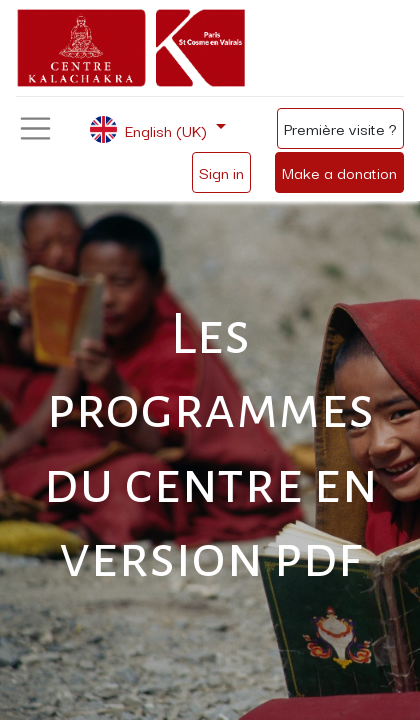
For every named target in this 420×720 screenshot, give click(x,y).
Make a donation (339, 172)
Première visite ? (340, 128)
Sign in (221, 172)
